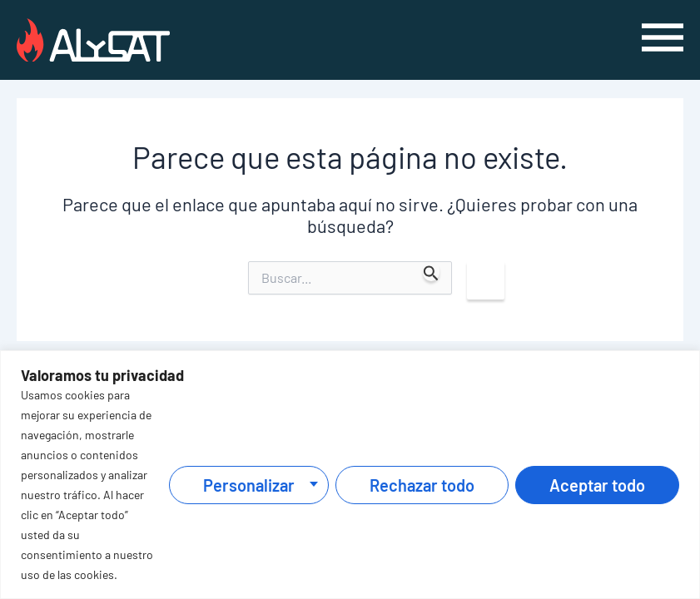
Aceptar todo (597, 485)
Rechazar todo (422, 485)
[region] (350, 475)
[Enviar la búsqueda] (431, 271)
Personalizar (249, 485)
